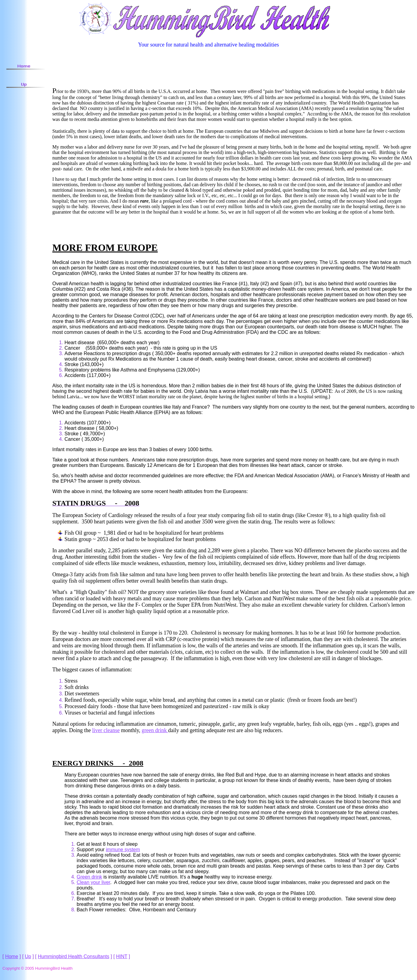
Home (12, 956)
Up (28, 956)
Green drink (89, 877)
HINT (122, 956)
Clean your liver (93, 882)
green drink (155, 730)
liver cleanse (106, 730)
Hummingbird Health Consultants (74, 956)
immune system (123, 850)
